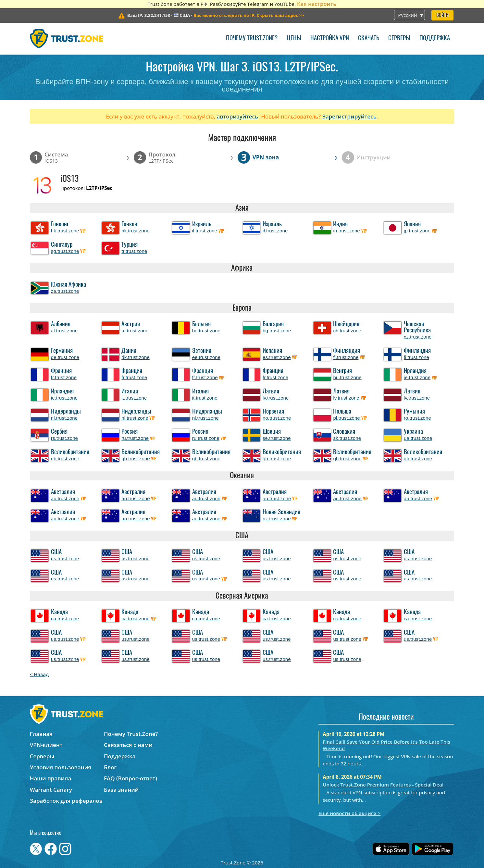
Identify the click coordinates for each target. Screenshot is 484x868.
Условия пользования (61, 767)
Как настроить (317, 4)
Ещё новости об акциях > (349, 813)
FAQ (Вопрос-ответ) (130, 778)
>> (249, 15)
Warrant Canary (51, 790)
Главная (41, 734)
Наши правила (51, 778)
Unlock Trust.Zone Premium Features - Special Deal (383, 785)
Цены (294, 38)
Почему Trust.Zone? (252, 38)
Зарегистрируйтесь (349, 116)
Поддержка (435, 38)
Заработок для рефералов (66, 801)
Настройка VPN (330, 38)
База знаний (121, 790)
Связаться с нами (128, 745)
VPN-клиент (46, 745)
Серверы (399, 38)
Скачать (369, 38)
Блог (110, 767)
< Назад (39, 674)
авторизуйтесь (238, 116)
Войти (442, 15)
